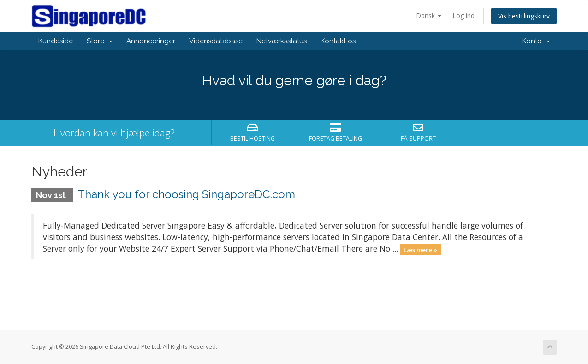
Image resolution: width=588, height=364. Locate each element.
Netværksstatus (282, 41)
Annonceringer (151, 41)
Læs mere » (420, 249)
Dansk (429, 15)
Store (100, 41)
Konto (536, 41)
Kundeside (56, 41)
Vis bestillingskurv (524, 16)
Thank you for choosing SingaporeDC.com (186, 194)
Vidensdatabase (216, 41)
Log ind (463, 15)
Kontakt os (338, 41)
